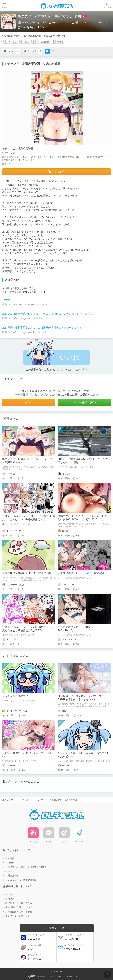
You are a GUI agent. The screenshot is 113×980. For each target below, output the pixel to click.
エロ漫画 (13, 42)
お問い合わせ (12, 876)
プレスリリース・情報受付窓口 (21, 880)
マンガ (43, 27)
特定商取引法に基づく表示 (19, 903)
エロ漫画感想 (43, 42)
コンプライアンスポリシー (19, 916)
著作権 (9, 894)
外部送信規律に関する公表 (19, 912)
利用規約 (10, 863)
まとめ (25, 800)
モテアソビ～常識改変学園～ (19, 149)
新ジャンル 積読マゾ (15, 696)
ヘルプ (9, 871)
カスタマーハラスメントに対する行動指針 (26, 867)
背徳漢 (60, 42)
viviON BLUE (78, 947)
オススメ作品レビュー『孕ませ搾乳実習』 (82, 573)
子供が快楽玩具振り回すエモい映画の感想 (27, 573)
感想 (27, 42)
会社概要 (10, 858)
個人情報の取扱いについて (19, 907)
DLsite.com (42, 937)
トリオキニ (42, 957)
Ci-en (42, 947)
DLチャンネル (57, 6)
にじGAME (78, 937)
